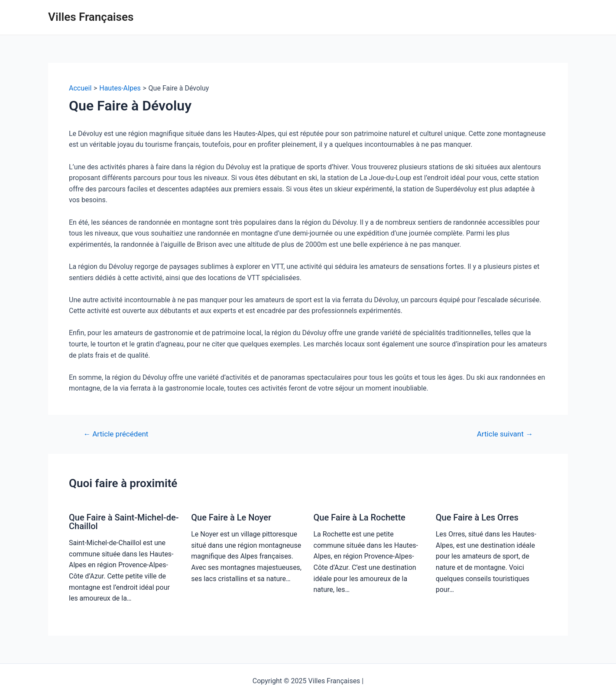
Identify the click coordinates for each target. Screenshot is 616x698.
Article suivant (505, 434)
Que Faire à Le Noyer (231, 517)
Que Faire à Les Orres (477, 517)
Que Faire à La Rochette (360, 517)
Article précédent (116, 434)
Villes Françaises (91, 17)
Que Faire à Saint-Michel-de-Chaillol (124, 522)
